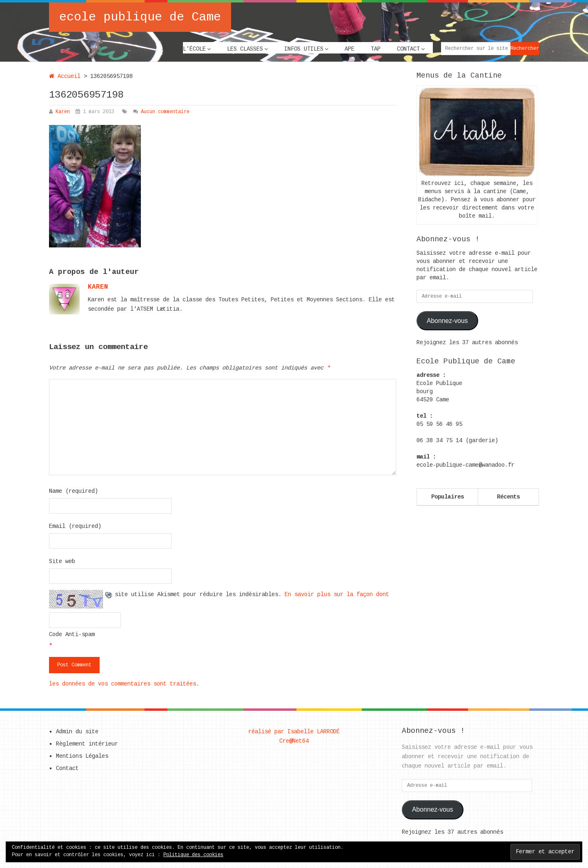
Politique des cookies (193, 855)
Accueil (65, 76)
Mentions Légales (82, 756)
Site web (62, 561)
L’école (194, 49)
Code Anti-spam (72, 634)
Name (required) (73, 491)
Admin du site (77, 732)
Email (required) (75, 526)
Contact (408, 49)
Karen (63, 112)
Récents (508, 497)
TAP (376, 49)
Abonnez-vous (447, 321)
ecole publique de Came (140, 17)
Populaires (448, 497)
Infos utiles (304, 49)
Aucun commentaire (165, 112)
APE (350, 49)
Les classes (245, 49)
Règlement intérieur (87, 744)
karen (98, 287)
